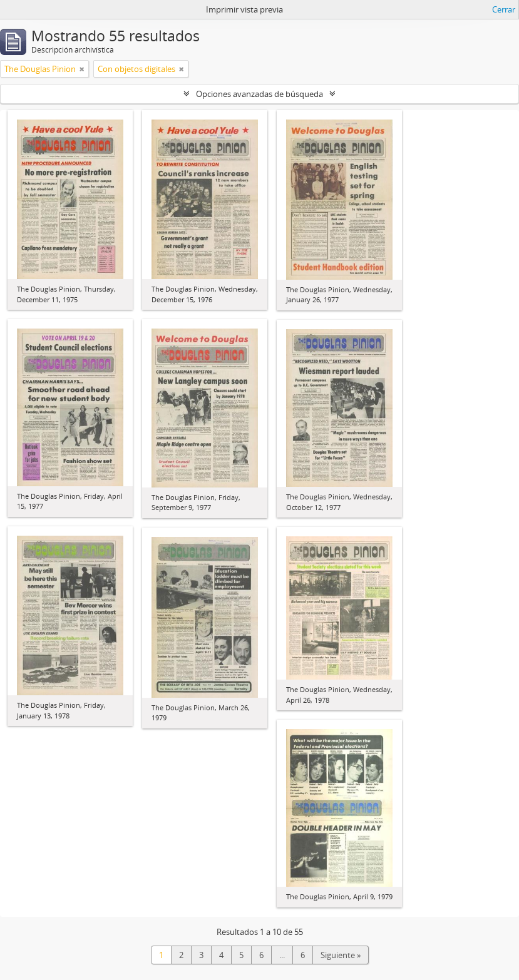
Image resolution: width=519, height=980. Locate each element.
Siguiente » (341, 955)
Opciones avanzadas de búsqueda (259, 94)
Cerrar (504, 9)
